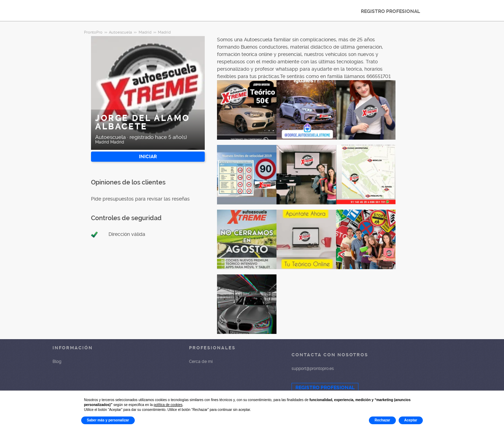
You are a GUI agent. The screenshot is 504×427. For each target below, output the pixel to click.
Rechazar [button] (382, 420)
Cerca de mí (201, 362)
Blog (57, 362)
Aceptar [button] (411, 420)
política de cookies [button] (168, 405)
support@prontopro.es (313, 369)
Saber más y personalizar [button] (108, 420)
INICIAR (148, 156)
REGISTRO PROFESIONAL (390, 11)
